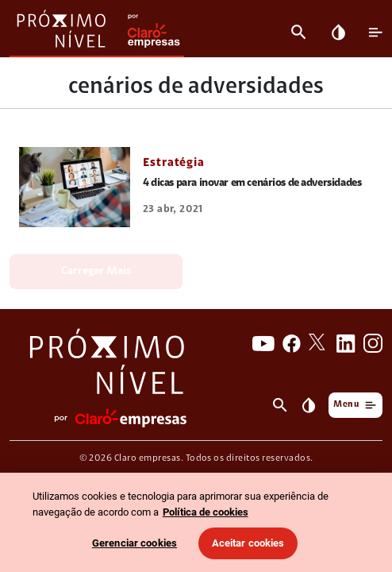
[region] (196, 522)
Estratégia (174, 163)
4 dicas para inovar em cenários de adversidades (252, 184)
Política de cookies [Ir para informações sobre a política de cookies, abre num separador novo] (206, 512)
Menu (355, 405)
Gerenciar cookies (135, 543)
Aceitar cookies (248, 543)
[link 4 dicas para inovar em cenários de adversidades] (75, 187)
